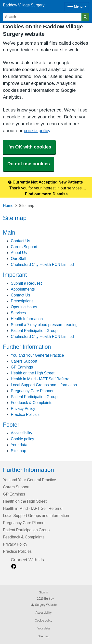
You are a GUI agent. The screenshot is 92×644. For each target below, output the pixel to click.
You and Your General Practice (37, 355)
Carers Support (24, 247)
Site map (19, 451)
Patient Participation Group (34, 331)
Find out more (38, 194)
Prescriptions (22, 301)
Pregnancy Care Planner (32, 391)
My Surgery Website (44, 605)
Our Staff (19, 258)
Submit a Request (26, 283)
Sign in (43, 592)
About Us (19, 253)
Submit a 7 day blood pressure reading (44, 325)
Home (8, 205)
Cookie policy (22, 439)
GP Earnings (22, 367)
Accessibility (21, 433)
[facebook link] (14, 566)
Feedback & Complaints (32, 403)
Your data (19, 445)
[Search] (42, 17)
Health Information (27, 319)
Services (18, 313)
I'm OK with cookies (29, 147)
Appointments (23, 289)
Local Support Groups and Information (44, 385)
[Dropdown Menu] (77, 7)
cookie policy (37, 131)
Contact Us (20, 241)
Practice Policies (25, 414)
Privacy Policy (23, 408)
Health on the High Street (33, 373)
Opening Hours (24, 307)
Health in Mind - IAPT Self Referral (41, 379)
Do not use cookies (29, 164)
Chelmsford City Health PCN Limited (42, 264)
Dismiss (60, 194)
